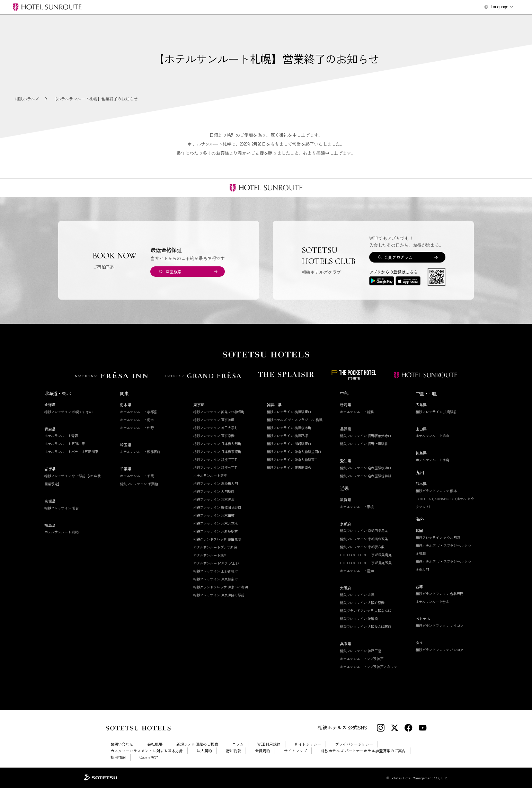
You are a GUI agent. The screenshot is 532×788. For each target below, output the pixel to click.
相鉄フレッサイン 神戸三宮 (360, 651)
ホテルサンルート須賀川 (63, 532)
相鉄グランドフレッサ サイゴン (440, 625)
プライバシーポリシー (354, 744)
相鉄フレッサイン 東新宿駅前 (216, 531)
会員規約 (263, 751)
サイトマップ (295, 751)
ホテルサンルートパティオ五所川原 (71, 451)
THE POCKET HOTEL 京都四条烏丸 (366, 555)
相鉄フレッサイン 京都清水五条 (364, 539)
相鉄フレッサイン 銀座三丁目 (216, 459)
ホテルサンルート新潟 (357, 412)
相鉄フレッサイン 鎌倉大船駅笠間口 (294, 451)
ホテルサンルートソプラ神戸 (362, 659)
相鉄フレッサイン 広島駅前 (436, 412)
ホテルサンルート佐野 (137, 428)
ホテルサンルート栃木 (137, 420)
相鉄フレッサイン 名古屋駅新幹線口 (367, 476)
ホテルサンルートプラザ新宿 (215, 547)
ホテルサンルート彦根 (357, 507)
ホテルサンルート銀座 (210, 475)
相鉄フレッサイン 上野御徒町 (216, 571)
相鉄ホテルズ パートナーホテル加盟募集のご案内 (363, 751)
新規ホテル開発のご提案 (197, 744)
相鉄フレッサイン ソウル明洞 (438, 537)
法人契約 (204, 751)
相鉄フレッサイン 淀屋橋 (359, 618)
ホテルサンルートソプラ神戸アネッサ (368, 667)
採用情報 (118, 757)
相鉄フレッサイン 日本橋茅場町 (217, 451)
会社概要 (155, 744)
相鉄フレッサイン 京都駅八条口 (364, 547)
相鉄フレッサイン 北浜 (357, 595)
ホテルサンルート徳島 (432, 460)
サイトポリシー (308, 744)
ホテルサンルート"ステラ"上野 (216, 563)
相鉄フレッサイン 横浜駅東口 (289, 412)
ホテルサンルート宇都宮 (138, 412)
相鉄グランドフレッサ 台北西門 (440, 594)
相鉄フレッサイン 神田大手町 (216, 428)
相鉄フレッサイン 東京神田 (214, 420)
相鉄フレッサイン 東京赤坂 (214, 499)
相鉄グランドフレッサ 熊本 (436, 491)
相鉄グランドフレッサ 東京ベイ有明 (221, 587)
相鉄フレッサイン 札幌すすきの (68, 412)
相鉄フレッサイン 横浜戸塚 (287, 436)
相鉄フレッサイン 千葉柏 (139, 484)
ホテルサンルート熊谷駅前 (140, 451)
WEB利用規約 (269, 744)
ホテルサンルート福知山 (358, 571)
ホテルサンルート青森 (61, 436)
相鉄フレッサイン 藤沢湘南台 (289, 467)
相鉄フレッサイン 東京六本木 (216, 523)
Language (499, 7)
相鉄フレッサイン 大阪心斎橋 (362, 603)
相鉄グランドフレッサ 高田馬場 (217, 539)
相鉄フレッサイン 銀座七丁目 (216, 467)
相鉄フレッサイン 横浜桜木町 (289, 428)
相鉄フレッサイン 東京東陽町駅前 (219, 595)
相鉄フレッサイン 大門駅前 (214, 491)
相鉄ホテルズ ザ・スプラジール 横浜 (295, 420)
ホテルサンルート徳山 (432, 436)
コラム (238, 744)
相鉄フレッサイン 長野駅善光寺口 (365, 436)
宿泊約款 (233, 751)
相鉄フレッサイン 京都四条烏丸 (364, 530)
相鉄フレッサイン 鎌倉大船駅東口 (292, 459)
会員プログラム (398, 257)
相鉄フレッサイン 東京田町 (214, 515)
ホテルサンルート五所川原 (64, 444)
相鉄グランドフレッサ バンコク (440, 650)
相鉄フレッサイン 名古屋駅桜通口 (365, 468)
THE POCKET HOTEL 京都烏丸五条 (366, 563)
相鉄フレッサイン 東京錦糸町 (216, 579)
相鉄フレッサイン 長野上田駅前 (364, 444)
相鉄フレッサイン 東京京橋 (214, 436)
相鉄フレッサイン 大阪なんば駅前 (365, 626)
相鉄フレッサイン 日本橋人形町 (217, 444)
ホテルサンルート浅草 (210, 555)
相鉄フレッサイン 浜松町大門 (216, 483)
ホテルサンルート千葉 (137, 476)
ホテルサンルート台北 (432, 601)
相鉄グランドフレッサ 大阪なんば (365, 610)
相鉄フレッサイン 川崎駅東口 (289, 444)
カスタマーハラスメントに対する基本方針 (147, 751)
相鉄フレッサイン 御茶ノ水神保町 (219, 412)
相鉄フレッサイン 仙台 (62, 508)
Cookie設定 (149, 757)
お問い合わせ (122, 744)
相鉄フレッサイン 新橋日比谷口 (217, 507)
